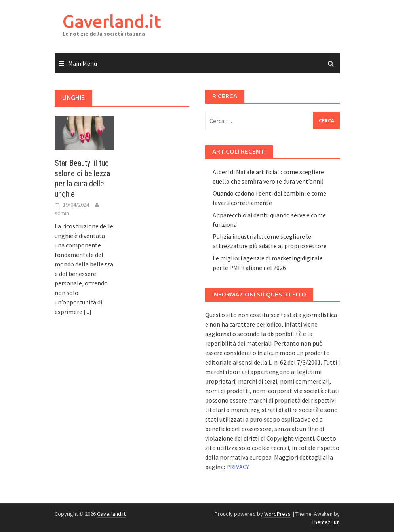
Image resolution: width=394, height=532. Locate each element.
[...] (88, 312)
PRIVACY (238, 467)
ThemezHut (325, 522)
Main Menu (83, 63)
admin (62, 213)
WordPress (277, 514)
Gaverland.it (112, 21)
